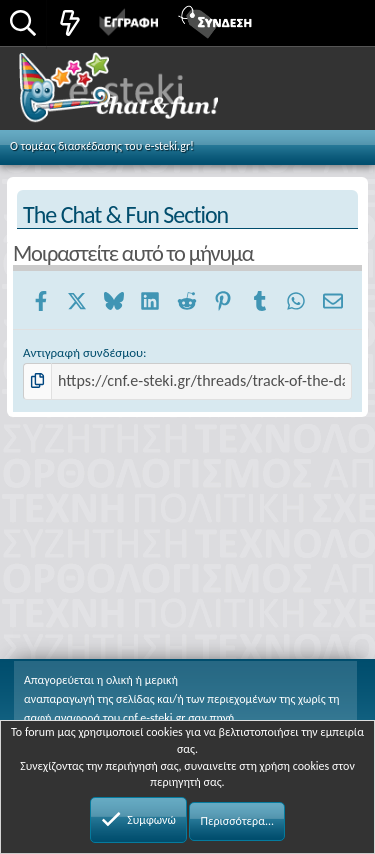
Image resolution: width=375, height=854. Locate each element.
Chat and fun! (141, 94)
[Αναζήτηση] (23, 24)
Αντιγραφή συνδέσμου (83, 352)
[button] (337, 21)
